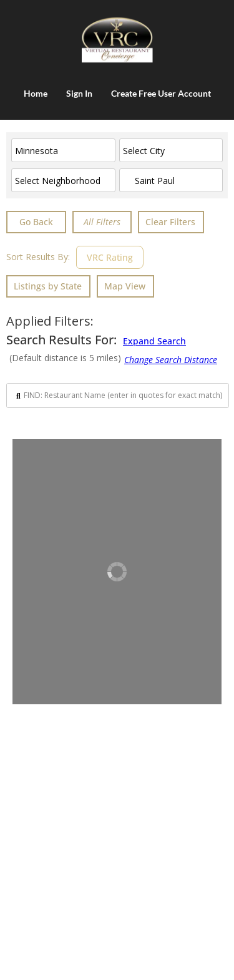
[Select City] (171, 150)
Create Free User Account (161, 93)
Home (36, 93)
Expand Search (154, 340)
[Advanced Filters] (102, 222)
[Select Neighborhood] (63, 180)
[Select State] (63, 150)
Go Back (36, 222)
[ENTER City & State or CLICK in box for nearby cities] (171, 180)
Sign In (79, 93)
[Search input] (123, 395)
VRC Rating (110, 257)
